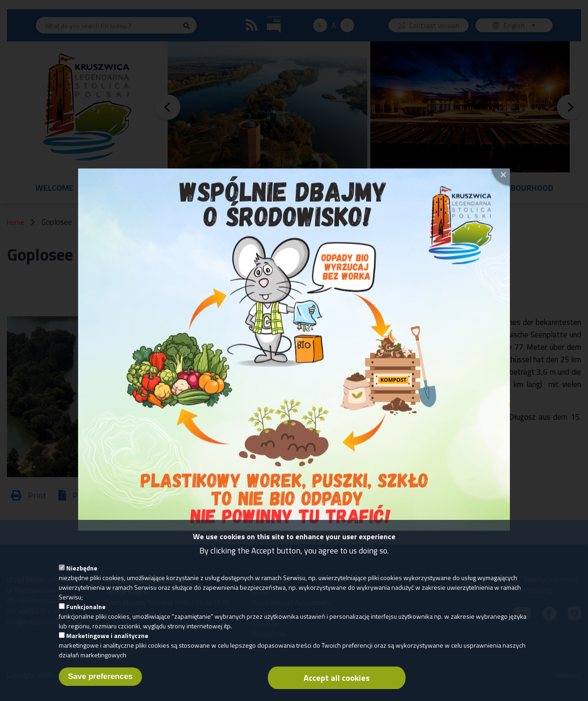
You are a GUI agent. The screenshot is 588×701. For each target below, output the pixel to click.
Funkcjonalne (86, 616)
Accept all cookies (337, 687)
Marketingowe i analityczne (107, 645)
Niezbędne (82, 577)
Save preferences (100, 686)
